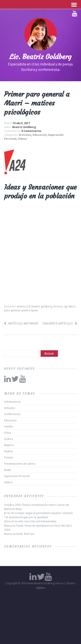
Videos (22, 139)
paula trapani (30, 310)
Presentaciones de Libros (20, 464)
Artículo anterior (21, 323)
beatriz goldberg (42, 306)
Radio (8, 470)
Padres (8, 451)
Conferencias (12, 414)
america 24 (23, 306)
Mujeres (9, 445)
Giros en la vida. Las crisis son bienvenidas (30, 521)
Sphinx (40, 588)
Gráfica (9, 439)
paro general (12, 310)
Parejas (9, 457)
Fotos (8, 433)
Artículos (25, 135)
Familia (8, 426)
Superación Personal (17, 476)
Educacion (40, 135)
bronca (58, 306)
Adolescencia (12, 402)
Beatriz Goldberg (24, 127)
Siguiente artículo (60, 323)
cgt (66, 306)
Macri (72, 306)
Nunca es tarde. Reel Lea (19, 534)
